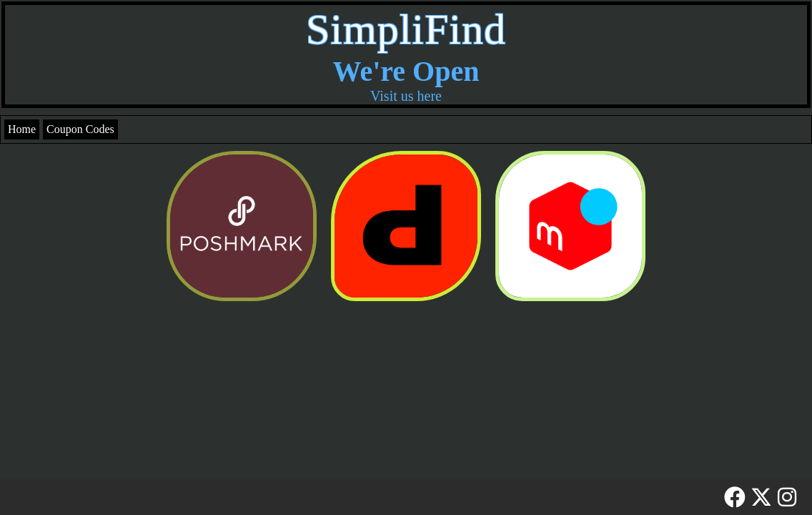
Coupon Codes (80, 129)
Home (22, 129)
